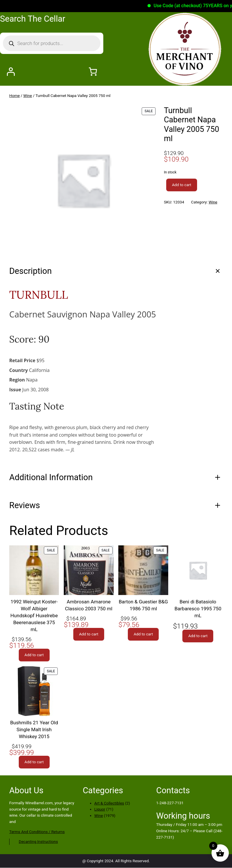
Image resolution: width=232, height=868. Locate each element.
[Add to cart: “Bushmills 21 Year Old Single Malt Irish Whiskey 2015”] (34, 762)
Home (14, 96)
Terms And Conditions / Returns (37, 832)
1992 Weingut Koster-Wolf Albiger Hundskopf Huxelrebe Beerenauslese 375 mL (34, 616)
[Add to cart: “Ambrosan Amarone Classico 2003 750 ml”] (89, 634)
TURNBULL (39, 295)
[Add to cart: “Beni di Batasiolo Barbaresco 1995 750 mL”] (198, 636)
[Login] (11, 71)
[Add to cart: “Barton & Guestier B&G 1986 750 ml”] (143, 634)
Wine (28, 96)
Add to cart (182, 185)
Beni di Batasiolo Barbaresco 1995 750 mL (198, 609)
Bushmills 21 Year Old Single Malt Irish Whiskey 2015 (34, 729)
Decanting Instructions (38, 841)
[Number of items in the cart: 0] (93, 71)
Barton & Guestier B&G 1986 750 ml (143, 605)
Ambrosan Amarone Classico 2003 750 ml (89, 605)
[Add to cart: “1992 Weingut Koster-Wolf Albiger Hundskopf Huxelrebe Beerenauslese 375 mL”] (34, 655)
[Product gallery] (83, 180)
